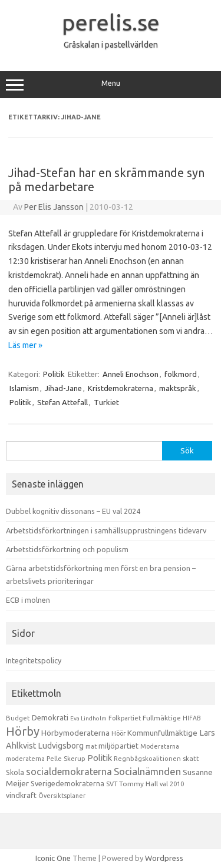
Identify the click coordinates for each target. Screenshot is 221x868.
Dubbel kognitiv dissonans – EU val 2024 (73, 511)
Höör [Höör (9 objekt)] (118, 733)
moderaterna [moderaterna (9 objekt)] (25, 759)
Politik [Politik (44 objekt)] (100, 758)
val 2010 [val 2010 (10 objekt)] (172, 784)
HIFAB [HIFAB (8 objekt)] (192, 718)
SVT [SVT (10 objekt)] (112, 784)
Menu (111, 85)
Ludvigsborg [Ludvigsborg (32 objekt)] (61, 746)
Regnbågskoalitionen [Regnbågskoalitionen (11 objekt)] (147, 759)
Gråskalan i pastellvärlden (111, 45)
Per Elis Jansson (54, 207)
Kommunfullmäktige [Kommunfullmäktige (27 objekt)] (162, 733)
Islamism (24, 388)
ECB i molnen (28, 600)
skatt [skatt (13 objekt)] (191, 758)
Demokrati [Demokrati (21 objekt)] (50, 717)
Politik (54, 374)
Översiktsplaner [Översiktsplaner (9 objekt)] (62, 796)
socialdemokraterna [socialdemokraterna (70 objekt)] (69, 772)
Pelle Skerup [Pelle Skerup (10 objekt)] (66, 759)
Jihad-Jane (63, 388)
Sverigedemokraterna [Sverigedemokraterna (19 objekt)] (67, 783)
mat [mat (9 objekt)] (91, 746)
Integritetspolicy (34, 660)
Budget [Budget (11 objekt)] (18, 718)
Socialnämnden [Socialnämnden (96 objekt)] (147, 771)
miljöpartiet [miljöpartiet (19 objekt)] (118, 746)
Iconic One (53, 858)
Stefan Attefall (62, 402)
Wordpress (164, 858)
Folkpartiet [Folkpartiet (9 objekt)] (125, 718)
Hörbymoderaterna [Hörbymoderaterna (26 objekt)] (75, 733)
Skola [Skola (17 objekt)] (15, 772)
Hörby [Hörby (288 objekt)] (23, 731)
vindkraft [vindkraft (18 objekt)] (21, 795)
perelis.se (111, 22)
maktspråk (178, 388)
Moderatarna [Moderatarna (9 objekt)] (160, 746)
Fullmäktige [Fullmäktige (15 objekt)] (162, 718)
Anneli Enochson (131, 374)
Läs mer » (25, 345)
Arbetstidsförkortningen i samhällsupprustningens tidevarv (106, 530)
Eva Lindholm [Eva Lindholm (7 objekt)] (88, 718)
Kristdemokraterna (121, 388)
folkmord (181, 374)
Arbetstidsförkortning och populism (67, 549)
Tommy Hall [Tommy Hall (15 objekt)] (138, 784)
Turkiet (106, 402)
